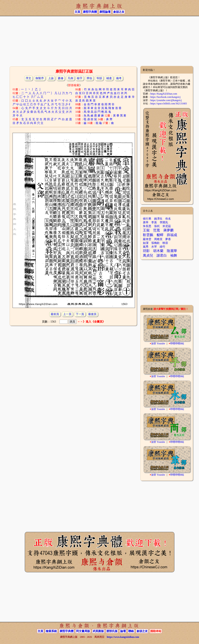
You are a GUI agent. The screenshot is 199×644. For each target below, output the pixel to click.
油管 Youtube (158, 343)
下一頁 (80, 314)
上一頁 (67, 314)
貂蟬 (160, 235)
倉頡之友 (119, 12)
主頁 (77, 12)
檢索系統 (51, 631)
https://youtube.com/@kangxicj (166, 100)
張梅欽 (155, 243)
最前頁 (55, 314)
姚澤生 (158, 219)
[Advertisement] (99, 41)
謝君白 (162, 255)
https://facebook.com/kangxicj (165, 97)
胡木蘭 (158, 251)
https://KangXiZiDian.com (164, 94)
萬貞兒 (148, 255)
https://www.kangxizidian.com (123, 637)
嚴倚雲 (147, 239)
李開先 (164, 222)
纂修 (61, 78)
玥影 (146, 251)
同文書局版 (83, 631)
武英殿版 (98, 631)
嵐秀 (146, 247)
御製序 (40, 78)
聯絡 (131, 631)
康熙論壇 (105, 12)
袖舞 (174, 255)
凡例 (70, 78)
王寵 (146, 230)
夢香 (168, 239)
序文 (28, 78)
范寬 (157, 230)
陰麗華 (172, 251)
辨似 (89, 78)
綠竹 (162, 247)
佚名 (168, 219)
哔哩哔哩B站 (177, 343)
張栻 (157, 226)
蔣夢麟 (169, 230)
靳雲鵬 (148, 235)
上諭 (51, 78)
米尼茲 (167, 226)
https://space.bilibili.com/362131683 (169, 103)
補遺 (109, 78)
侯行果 (147, 219)
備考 (119, 78)
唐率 (146, 222)
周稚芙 (158, 239)
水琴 (154, 247)
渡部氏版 (112, 631)
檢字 (80, 78)
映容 (165, 243)
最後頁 (92, 314)
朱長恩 (147, 226)
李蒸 (154, 222)
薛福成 (172, 235)
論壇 (123, 631)
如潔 (146, 243)
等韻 (99, 78)
